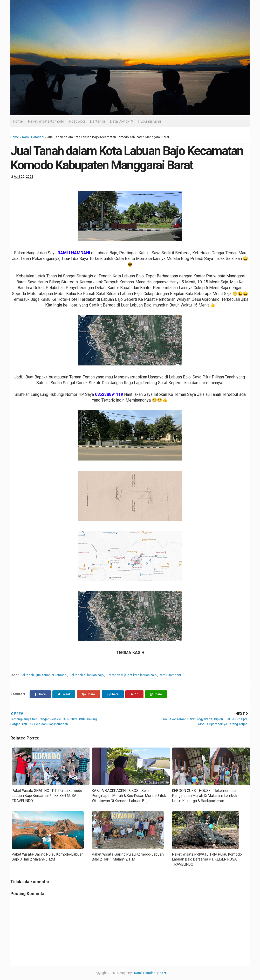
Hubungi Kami (150, 121)
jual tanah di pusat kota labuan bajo (132, 675)
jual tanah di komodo (52, 675)
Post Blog (77, 121)
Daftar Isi (97, 121)
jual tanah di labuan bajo (87, 675)
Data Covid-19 (122, 121)
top (163, 973)
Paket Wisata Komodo (46, 121)
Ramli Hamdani (33, 137)
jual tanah (27, 675)
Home (18, 121)
